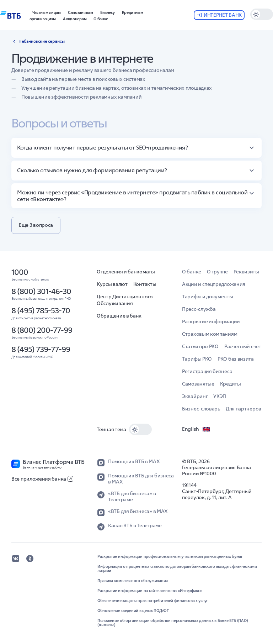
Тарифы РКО (197, 359)
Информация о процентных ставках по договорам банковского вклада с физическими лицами (177, 569)
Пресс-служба (199, 309)
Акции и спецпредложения (214, 284)
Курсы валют (112, 284)
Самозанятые (198, 384)
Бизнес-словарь (201, 409)
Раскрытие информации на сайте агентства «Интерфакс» (150, 591)
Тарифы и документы (208, 297)
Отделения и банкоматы (126, 272)
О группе (217, 272)
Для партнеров (243, 409)
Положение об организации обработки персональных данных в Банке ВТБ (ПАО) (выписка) (173, 623)
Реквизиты (246, 272)
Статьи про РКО (200, 346)
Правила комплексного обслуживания (133, 581)
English (196, 429)
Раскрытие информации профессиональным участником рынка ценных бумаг (170, 556)
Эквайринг (195, 396)
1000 (20, 272)
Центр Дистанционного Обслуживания (125, 300)
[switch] (262, 14)
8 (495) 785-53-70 (41, 310)
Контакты (145, 284)
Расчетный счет (243, 346)
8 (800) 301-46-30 (41, 291)
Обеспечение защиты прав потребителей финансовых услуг (153, 601)
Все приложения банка (42, 479)
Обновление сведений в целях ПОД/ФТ (133, 611)
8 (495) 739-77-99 (41, 349)
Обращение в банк (119, 316)
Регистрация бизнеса (207, 371)
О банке (192, 272)
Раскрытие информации (211, 321)
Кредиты (231, 384)
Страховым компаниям (210, 334)
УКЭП (220, 396)
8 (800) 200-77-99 (42, 330)
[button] (108, 12)
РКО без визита (236, 359)
